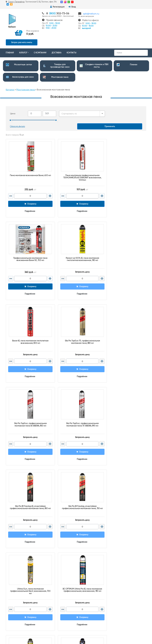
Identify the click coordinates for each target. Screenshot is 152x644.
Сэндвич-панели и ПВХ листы (92, 543)
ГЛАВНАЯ (10, 34)
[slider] (11, 102)
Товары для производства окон (92, 540)
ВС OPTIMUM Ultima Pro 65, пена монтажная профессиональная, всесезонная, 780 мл (124, 396)
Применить (110, 108)
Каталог (10, 71)
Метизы (82, 607)
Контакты (46, 537)
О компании (48, 544)
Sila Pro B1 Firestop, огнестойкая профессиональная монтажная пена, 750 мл (28, 396)
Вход (141, 2)
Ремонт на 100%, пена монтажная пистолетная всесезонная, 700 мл (28, 474)
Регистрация (126, 2)
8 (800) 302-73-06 (126, 536)
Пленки (134, 46)
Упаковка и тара (86, 584)
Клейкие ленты (86, 603)
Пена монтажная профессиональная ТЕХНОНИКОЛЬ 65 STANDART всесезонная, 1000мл (76, 157)
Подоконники (84, 566)
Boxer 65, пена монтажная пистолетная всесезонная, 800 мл (76, 235)
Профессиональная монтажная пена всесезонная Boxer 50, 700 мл (124, 155)
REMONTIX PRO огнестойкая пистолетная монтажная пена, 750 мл (124, 474)
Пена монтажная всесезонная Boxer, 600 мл (28, 155)
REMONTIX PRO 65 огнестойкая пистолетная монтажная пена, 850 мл (76, 474)
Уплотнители (84, 595)
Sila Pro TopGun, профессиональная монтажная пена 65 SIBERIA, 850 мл (28, 315)
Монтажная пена (60, 59)
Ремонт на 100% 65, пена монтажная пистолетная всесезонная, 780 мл (28, 235)
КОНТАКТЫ (71, 34)
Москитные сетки (23, 46)
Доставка (46, 540)
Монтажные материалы (89, 611)
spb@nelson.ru (91, 11)
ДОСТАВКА (56, 34)
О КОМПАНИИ (40, 34)
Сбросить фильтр (18, 108)
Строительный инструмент (91, 576)
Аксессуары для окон (23, 59)
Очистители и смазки (88, 562)
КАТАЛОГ (23, 34)
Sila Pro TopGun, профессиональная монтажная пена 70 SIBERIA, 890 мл (76, 315)
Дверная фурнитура (87, 559)
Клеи (81, 599)
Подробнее (28, 190)
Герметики (83, 588)
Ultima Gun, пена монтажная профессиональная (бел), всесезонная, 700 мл (76, 396)
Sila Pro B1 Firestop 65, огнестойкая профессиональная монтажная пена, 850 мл (124, 316)
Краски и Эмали (86, 591)
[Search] (131, 34)
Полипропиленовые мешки (91, 580)
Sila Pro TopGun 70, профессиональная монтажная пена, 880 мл (124, 235)
